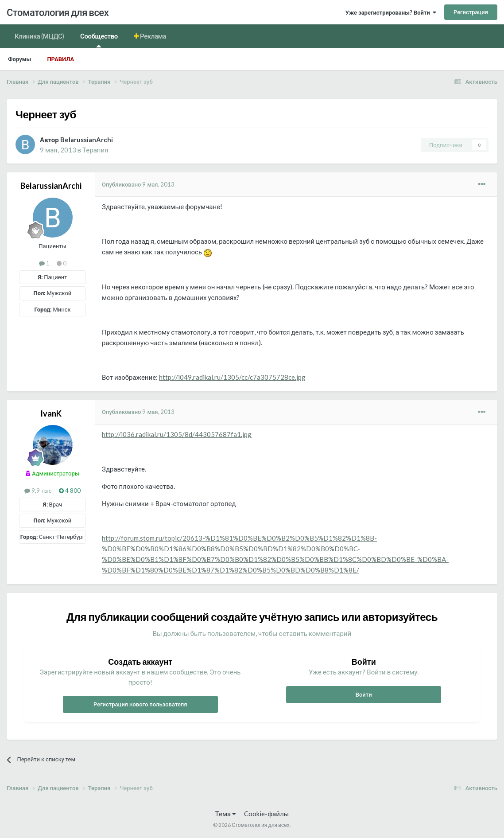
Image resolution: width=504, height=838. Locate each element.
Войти (364, 694)
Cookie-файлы (266, 814)
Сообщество (99, 40)
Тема (226, 814)
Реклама (153, 36)
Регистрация (471, 12)
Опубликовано (138, 184)
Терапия (95, 150)
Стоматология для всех (58, 12)
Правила (60, 59)
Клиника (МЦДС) (39, 36)
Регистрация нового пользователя (140, 704)
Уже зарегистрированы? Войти (391, 12)
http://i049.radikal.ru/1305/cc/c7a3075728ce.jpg (232, 377)
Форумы (19, 59)
